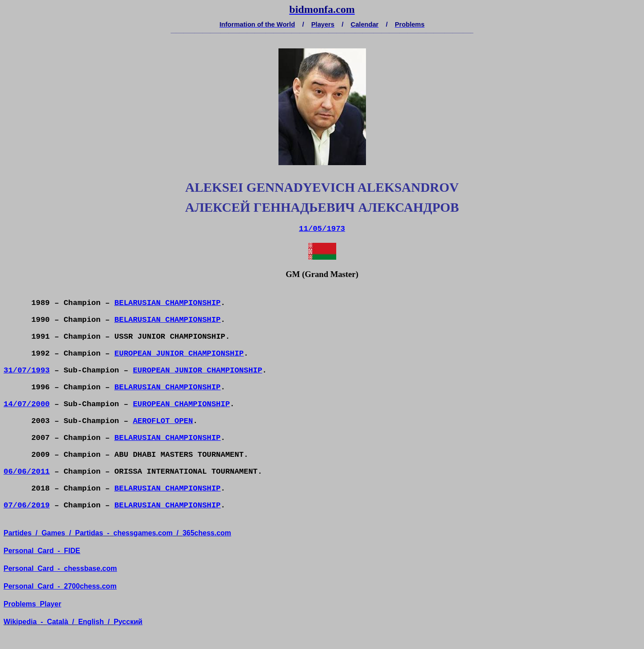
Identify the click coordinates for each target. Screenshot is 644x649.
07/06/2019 (27, 505)
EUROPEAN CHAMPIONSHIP (181, 404)
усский (128, 622)
